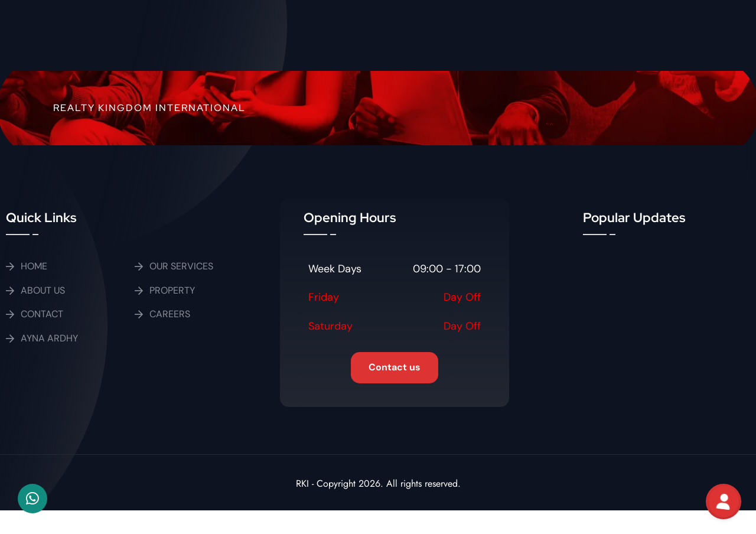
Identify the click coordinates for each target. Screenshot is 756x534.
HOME (34, 266)
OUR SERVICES (181, 266)
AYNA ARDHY (49, 338)
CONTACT (42, 314)
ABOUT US (43, 290)
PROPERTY (172, 290)
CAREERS (170, 314)
